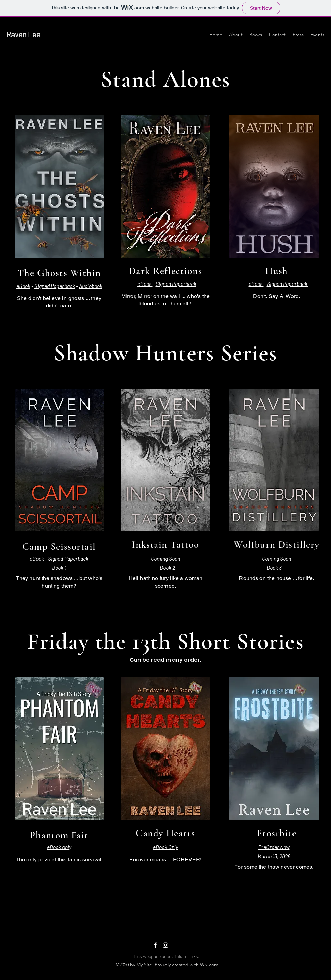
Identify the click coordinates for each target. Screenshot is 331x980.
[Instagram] (165, 945)
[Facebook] (155, 945)
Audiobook (91, 286)
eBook (23, 286)
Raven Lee (24, 34)
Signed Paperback (55, 286)
